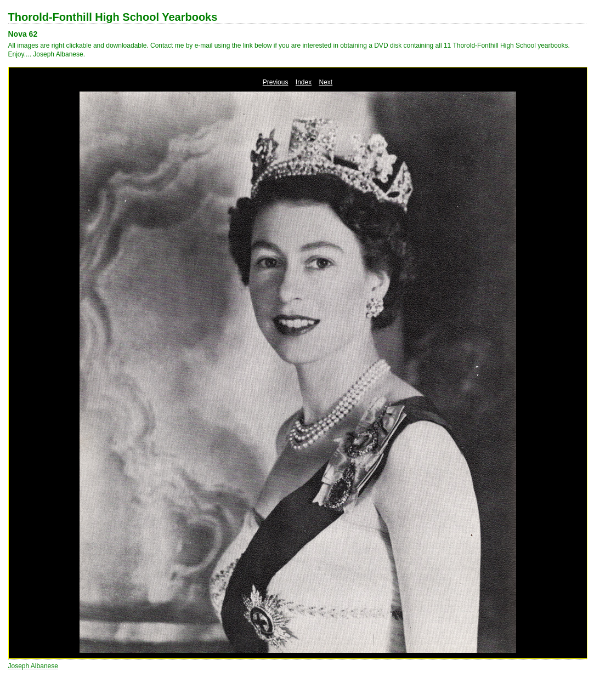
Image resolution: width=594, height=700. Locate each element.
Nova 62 (23, 34)
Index (304, 82)
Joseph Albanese (33, 666)
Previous (276, 82)
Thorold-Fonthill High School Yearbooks (113, 17)
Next (326, 82)
